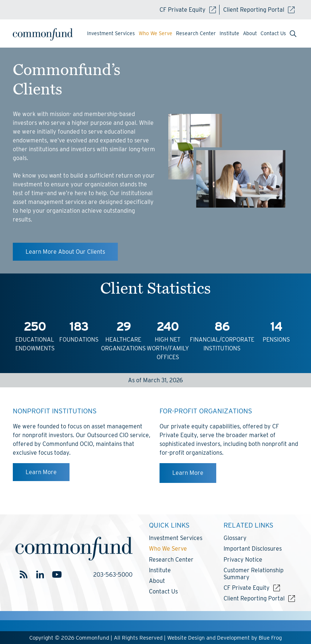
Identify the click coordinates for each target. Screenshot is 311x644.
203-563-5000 (113, 575)
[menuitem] (293, 34)
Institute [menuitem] (229, 33)
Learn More (41, 472)
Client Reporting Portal (259, 10)
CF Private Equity (188, 10)
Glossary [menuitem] (235, 538)
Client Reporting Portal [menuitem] (254, 598)
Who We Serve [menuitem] (155, 33)
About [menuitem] (250, 33)
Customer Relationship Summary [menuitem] (254, 574)
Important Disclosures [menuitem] (253, 549)
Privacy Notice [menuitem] (243, 560)
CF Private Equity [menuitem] (247, 588)
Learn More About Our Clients (65, 252)
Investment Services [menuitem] (111, 33)
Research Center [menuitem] (196, 33)
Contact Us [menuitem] (273, 33)
